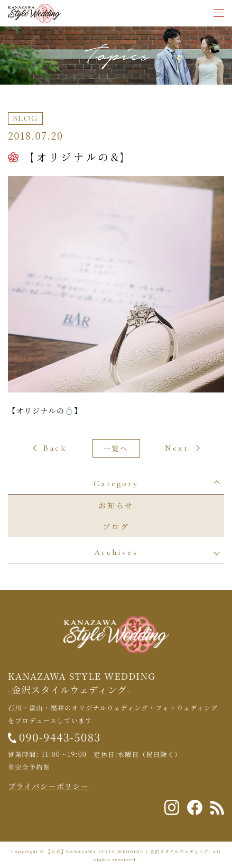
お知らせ (116, 505)
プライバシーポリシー (48, 786)
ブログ (116, 526)
